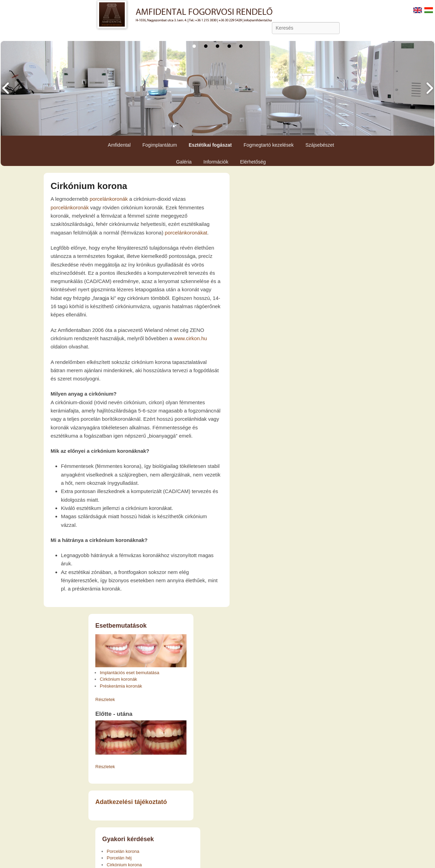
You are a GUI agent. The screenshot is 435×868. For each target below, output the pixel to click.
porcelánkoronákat (186, 233)
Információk (216, 162)
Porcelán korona (123, 851)
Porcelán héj (119, 858)
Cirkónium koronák (118, 679)
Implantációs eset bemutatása (130, 673)
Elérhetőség (253, 162)
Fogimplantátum (160, 145)
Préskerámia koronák (121, 686)
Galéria (184, 162)
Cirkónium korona (89, 186)
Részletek (105, 699)
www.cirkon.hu (190, 338)
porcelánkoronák (109, 199)
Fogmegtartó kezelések (269, 145)
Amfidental (119, 145)
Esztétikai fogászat (210, 145)
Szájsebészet (320, 145)
